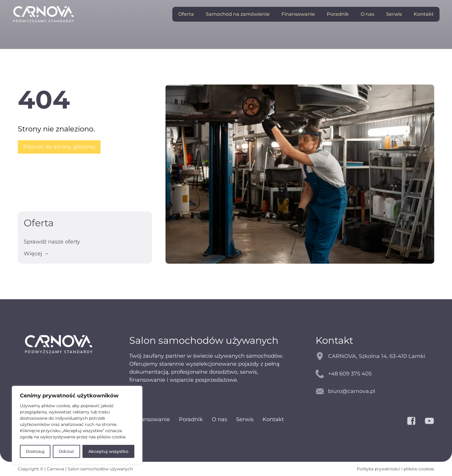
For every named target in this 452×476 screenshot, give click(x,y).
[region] (77, 425)
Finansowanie (298, 14)
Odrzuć (66, 451)
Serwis (394, 14)
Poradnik (338, 14)
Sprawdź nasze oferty (52, 242)
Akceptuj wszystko (108, 451)
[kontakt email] (375, 391)
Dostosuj (35, 451)
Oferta (186, 14)
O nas (367, 14)
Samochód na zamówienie (238, 14)
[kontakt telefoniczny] (375, 374)
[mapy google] (375, 356)
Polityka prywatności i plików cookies (395, 469)
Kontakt (424, 14)
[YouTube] (429, 421)
